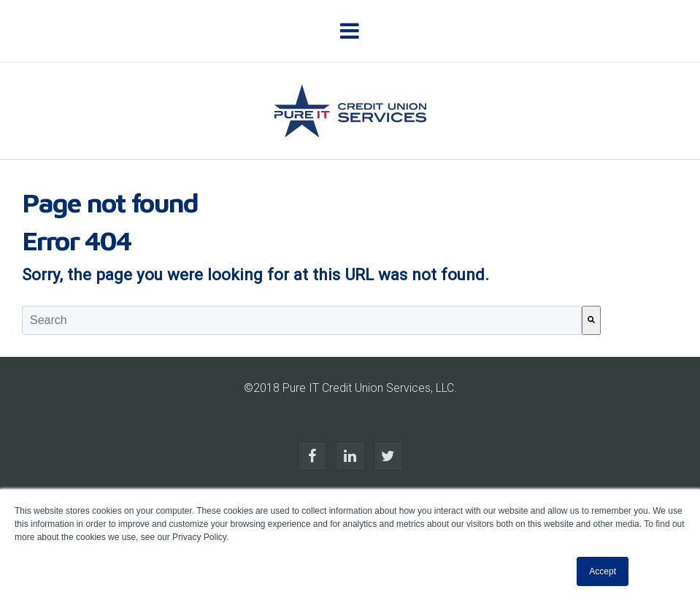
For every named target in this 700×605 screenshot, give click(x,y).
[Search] (591, 320)
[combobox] (302, 320)
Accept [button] (603, 571)
